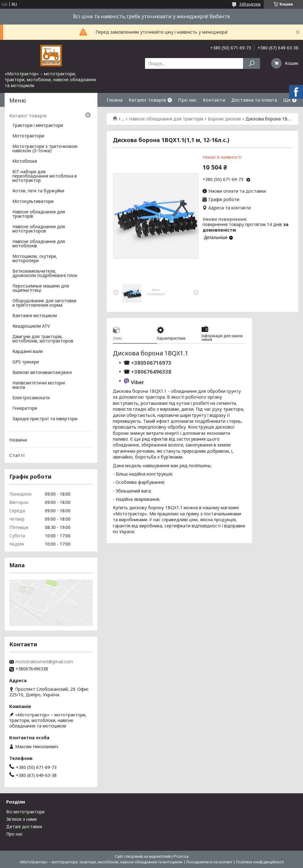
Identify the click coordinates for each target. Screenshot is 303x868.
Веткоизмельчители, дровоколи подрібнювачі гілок (45, 274)
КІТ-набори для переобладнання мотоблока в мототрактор (45, 176)
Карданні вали (28, 352)
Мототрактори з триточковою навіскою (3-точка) (45, 149)
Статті (17, 455)
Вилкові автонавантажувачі (42, 373)
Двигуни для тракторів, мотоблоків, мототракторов (43, 339)
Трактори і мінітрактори (38, 126)
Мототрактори (28, 136)
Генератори (25, 409)
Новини (18, 440)
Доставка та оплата (254, 100)
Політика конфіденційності (260, 862)
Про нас (187, 100)
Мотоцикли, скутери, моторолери (35, 259)
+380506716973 (151, 363)
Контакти (214, 100)
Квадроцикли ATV (31, 326)
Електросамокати (31, 398)
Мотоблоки (25, 161)
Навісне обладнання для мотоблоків (39, 244)
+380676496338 (151, 372)
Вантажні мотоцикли (35, 316)
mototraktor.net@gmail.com (44, 662)
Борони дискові (224, 119)
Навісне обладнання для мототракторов (39, 229)
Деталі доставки (24, 826)
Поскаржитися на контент (209, 862)
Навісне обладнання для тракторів (166, 119)
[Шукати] (252, 63)
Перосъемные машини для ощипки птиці (41, 288)
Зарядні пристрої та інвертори (45, 419)
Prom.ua (181, 856)
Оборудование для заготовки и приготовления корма (44, 303)
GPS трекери (26, 362)
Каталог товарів (147, 100)
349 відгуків (250, 4)
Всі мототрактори (25, 812)
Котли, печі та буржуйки (38, 191)
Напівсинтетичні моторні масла (39, 385)
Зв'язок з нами (21, 819)
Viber (137, 382)
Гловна (115, 100)
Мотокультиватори (33, 202)
